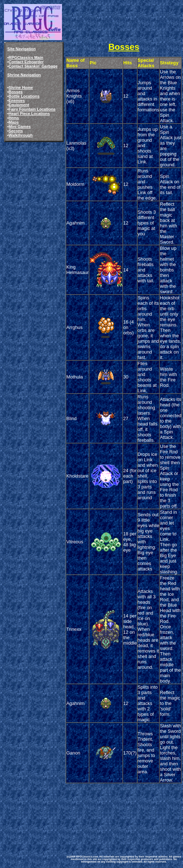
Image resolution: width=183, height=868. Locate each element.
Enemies (17, 101)
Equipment (19, 105)
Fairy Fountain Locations (32, 109)
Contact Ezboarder (26, 62)
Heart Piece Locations (29, 114)
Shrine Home (21, 87)
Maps (14, 122)
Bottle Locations (24, 96)
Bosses (16, 92)
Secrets (16, 131)
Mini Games (20, 127)
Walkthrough (21, 135)
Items (14, 118)
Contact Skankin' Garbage (33, 66)
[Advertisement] (101, 812)
